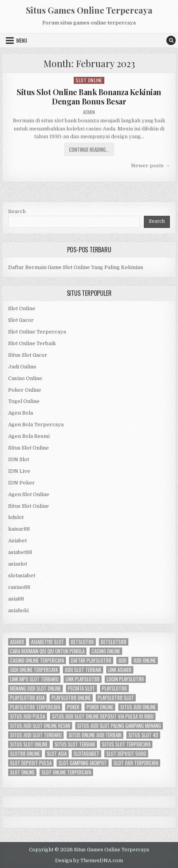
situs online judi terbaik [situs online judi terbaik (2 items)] (95, 735)
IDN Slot (19, 459)
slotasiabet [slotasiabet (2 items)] (86, 754)
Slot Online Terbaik (32, 343)
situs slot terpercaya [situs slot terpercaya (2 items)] (126, 744)
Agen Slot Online (29, 494)
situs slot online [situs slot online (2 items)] (29, 744)
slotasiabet (22, 575)
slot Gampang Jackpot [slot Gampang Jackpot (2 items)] (83, 763)
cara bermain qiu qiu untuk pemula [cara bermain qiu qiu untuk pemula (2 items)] (47, 651)
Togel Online (24, 401)
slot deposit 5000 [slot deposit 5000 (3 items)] (126, 754)
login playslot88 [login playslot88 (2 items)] (125, 679)
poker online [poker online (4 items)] (100, 707)
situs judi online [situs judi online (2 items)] (138, 707)
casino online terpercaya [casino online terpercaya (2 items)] (37, 661)
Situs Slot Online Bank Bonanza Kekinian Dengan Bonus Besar (89, 96)
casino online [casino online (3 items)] (106, 651)
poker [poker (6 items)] (73, 707)
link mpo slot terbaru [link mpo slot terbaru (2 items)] (34, 679)
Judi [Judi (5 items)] (122, 661)
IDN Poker (22, 483)
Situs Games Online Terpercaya (89, 10)
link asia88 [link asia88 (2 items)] (120, 670)
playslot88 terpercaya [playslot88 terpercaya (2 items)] (35, 707)
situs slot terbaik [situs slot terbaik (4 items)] (75, 744)
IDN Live (19, 471)
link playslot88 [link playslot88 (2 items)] (83, 679)
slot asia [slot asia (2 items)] (57, 754)
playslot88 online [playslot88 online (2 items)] (71, 698)
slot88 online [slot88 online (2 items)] (25, 754)
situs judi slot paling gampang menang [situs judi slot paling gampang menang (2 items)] (119, 726)
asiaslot (18, 564)
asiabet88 (20, 552)
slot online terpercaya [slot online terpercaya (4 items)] (66, 772)
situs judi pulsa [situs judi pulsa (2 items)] (28, 716)
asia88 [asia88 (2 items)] (17, 642)
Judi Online (22, 367)
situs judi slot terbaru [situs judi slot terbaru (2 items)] (36, 735)
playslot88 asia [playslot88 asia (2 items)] (27, 698)
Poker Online (25, 390)
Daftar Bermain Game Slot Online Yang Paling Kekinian (76, 267)
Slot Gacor (21, 320)
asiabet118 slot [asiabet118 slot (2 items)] (48, 642)
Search (17, 211)
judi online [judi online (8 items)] (145, 661)
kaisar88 (19, 529)
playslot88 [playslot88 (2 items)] (114, 688)
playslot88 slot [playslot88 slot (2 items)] (116, 698)
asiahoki (18, 610)
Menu (22, 40)
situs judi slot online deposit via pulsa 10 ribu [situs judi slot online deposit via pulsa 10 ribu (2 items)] (103, 716)
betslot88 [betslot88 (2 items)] (82, 642)
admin (89, 112)
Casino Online (25, 378)
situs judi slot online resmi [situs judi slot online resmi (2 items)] (40, 726)
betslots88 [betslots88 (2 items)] (114, 642)
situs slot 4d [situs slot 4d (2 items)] (143, 735)
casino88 (19, 587)
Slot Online (89, 80)
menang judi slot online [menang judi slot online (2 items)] (35, 688)
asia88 (16, 599)
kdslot (16, 517)
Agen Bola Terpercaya (36, 424)
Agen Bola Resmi (29, 436)
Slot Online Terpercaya (37, 332)
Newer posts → (150, 166)
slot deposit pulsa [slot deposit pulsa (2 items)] (31, 763)
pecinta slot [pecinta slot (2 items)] (81, 688)
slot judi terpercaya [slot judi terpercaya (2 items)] (136, 763)
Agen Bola (21, 413)
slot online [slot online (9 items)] (22, 772)
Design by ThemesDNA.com (89, 861)
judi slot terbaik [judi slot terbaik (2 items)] (83, 670)
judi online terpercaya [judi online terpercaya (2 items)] (34, 670)
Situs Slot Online (29, 448)
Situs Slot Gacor (28, 355)
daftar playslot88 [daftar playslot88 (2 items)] (91, 661)
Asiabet (17, 541)
